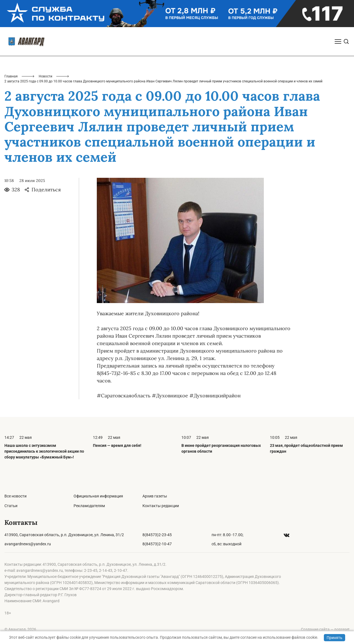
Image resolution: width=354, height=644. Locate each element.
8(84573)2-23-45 (157, 535)
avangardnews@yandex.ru (28, 544)
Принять (335, 638)
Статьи (11, 506)
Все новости (15, 496)
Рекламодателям (89, 506)
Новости (45, 76)
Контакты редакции (161, 506)
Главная (11, 76)
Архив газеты (155, 496)
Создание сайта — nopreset (325, 629)
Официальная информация (98, 496)
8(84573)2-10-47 (157, 544)
